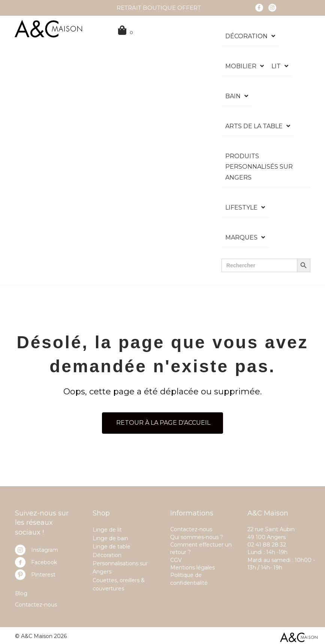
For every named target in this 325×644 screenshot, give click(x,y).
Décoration (107, 555)
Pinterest (43, 575)
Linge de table (112, 547)
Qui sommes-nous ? (197, 537)
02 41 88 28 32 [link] (267, 545)
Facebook (44, 562)
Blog (21, 593)
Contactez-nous (36, 605)
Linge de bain (110, 538)
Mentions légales (192, 568)
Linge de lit (107, 530)
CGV (176, 560)
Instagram (45, 550)
